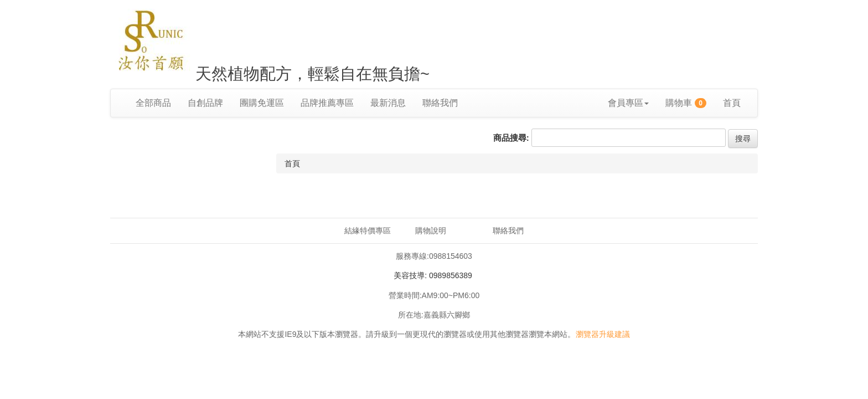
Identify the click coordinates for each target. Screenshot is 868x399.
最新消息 (388, 103)
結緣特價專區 (368, 231)
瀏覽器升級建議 (603, 334)
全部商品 (153, 103)
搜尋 (743, 139)
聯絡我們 (440, 103)
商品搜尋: (511, 138)
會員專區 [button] (628, 103)
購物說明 (431, 231)
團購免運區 (262, 103)
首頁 (732, 103)
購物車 (686, 103)
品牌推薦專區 (327, 103)
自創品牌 (205, 103)
